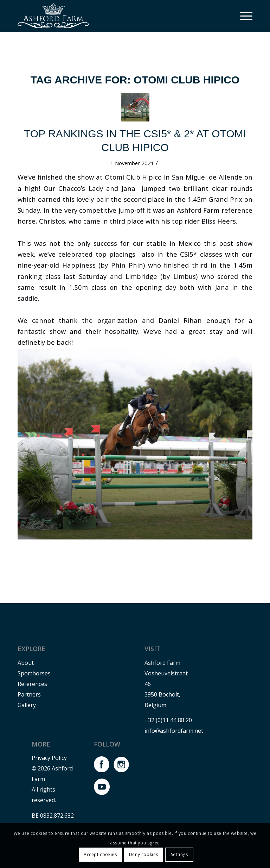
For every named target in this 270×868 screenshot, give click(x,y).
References (32, 684)
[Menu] (243, 16)
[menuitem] (243, 16)
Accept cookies (100, 854)
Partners (29, 694)
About (26, 663)
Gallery (27, 705)
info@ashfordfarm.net (174, 731)
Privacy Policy (49, 758)
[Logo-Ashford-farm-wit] (53, 16)
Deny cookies (144, 854)
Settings (179, 854)
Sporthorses (34, 673)
